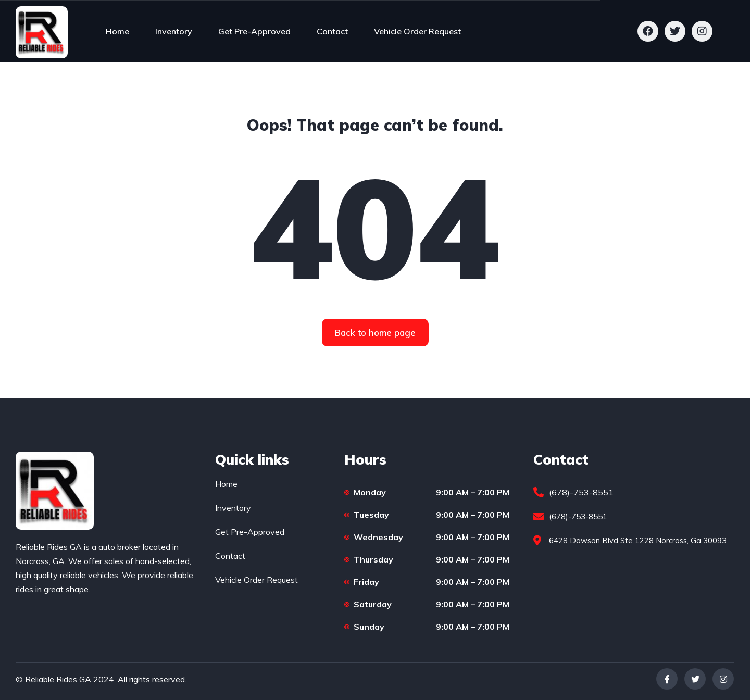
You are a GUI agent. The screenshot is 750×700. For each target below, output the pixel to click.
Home (117, 31)
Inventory (174, 31)
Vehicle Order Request (417, 31)
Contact (332, 31)
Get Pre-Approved (254, 31)
